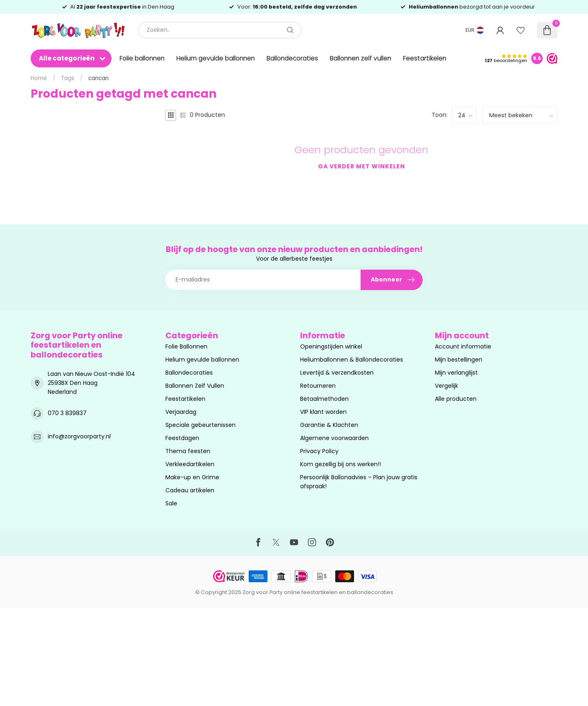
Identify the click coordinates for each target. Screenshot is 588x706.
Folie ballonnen (142, 58)
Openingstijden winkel (331, 346)
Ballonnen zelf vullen (361, 58)
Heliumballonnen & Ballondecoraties (352, 360)
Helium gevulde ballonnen (216, 58)
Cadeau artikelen (190, 490)
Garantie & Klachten (329, 425)
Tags (68, 78)
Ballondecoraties (292, 58)
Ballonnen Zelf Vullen (195, 386)
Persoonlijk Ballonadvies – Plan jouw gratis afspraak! (359, 482)
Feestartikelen (425, 58)
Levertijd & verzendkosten (337, 373)
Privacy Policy (319, 451)
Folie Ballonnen (186, 346)
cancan (98, 78)
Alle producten (456, 399)
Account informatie (463, 346)
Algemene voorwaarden (334, 438)
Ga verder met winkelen (362, 166)
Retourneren (318, 386)
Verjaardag (181, 412)
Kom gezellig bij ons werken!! (341, 464)
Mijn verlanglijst (456, 373)
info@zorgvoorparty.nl (79, 436)
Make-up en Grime (192, 477)
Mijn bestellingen (459, 360)
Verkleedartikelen (190, 464)
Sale (171, 503)
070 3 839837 (67, 413)
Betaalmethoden (324, 399)
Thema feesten (188, 451)
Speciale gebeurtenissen (200, 425)
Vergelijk (447, 386)
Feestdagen (182, 438)
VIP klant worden (323, 412)
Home (39, 78)
